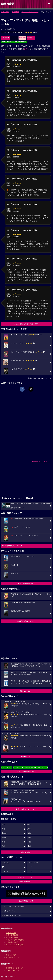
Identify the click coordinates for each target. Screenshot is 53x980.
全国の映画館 (11, 955)
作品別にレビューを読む (15, 945)
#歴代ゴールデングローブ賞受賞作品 (14, 42)
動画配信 (30, 38)
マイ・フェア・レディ (30, 12)
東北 (29, 833)
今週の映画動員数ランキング (12, 546)
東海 (29, 829)
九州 (4, 846)
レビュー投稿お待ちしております (26, 324)
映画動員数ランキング (14, 968)
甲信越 (4, 838)
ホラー (30, 871)
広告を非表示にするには (41, 462)
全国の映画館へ (26, 852)
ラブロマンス (6, 32)
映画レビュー (26, 756)
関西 (4, 829)
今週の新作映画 (12, 935)
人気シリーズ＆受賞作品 (15, 940)
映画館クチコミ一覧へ (26, 877)
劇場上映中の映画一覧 (26, 583)
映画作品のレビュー (13, 942)
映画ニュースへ (26, 691)
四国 (29, 842)
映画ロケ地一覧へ (26, 882)
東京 (4, 825)
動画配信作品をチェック (26, 621)
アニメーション (33, 863)
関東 (29, 825)
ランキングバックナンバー (16, 970)
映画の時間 (5, 12)
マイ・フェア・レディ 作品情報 (13, 907)
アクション (6, 863)
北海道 (4, 833)
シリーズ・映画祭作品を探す (26, 771)
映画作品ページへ (8, 911)
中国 (4, 842)
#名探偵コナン (30, 767)
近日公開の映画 (12, 937)
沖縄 (29, 846)
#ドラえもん (6, 767)
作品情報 (15, 12)
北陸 (29, 838)
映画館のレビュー (13, 957)
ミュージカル (17, 32)
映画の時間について (26, 901)
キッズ (30, 867)
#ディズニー (42, 767)
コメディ (5, 871)
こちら (27, 49)
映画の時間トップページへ (11, 915)
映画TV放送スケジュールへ (26, 809)
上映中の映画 (11, 933)
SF (3, 867)
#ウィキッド (17, 767)
